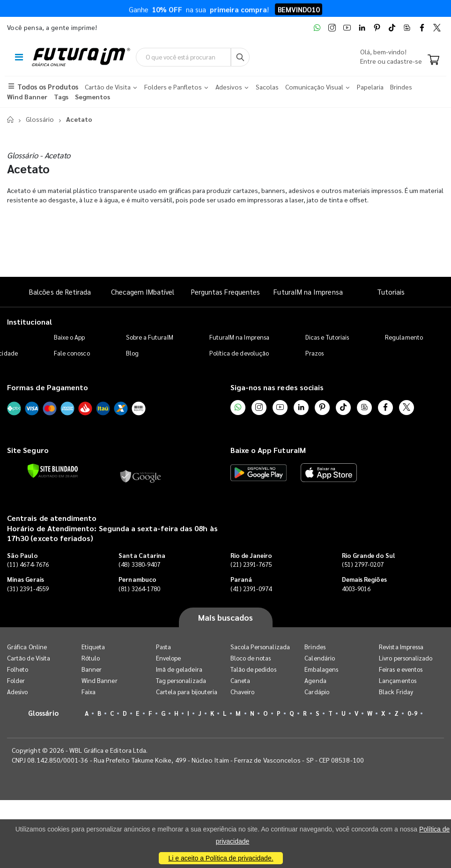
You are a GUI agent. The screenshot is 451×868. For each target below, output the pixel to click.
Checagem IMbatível (143, 292)
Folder (16, 680)
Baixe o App (70, 337)
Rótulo (91, 658)
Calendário (320, 658)
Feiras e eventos (401, 669)
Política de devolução (239, 353)
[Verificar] (53, 471)
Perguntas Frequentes (225, 292)
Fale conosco (72, 353)
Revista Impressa (401, 647)
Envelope (169, 658)
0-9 (412, 713)
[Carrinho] (433, 60)
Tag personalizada (181, 680)
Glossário (40, 119)
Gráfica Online (27, 647)
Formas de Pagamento (48, 387)
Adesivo (17, 692)
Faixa (89, 692)
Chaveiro (243, 692)
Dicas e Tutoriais (327, 337)
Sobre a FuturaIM (150, 337)
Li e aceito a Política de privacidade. (221, 858)
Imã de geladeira (179, 669)
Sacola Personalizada (260, 647)
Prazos (314, 353)
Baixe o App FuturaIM (268, 450)
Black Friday (396, 692)
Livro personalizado (406, 658)
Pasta (163, 647)
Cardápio (317, 692)
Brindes (315, 647)
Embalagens (321, 669)
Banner (92, 669)
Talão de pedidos (253, 669)
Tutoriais (391, 292)
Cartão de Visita (29, 658)
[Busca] (240, 57)
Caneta (240, 680)
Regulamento (404, 337)
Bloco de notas (251, 658)
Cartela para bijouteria (187, 692)
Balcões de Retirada (60, 292)
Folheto (18, 669)
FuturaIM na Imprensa (308, 292)
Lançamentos (398, 680)
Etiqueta (93, 647)
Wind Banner (100, 680)
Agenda (315, 680)
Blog (132, 353)
